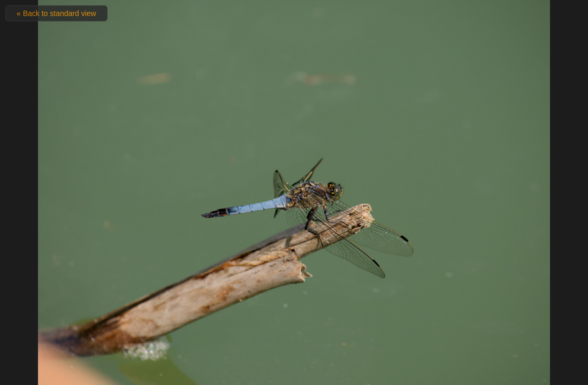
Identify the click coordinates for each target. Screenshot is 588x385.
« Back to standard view (56, 13)
